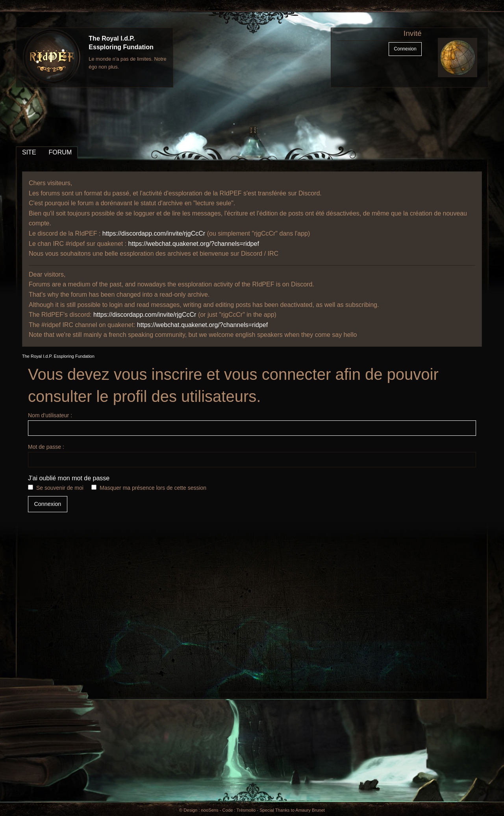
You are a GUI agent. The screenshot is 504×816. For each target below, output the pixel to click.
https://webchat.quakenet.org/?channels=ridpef (194, 244)
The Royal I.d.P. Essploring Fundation (58, 356)
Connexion (405, 49)
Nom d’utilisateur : (252, 424)
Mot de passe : (252, 455)
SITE (29, 152)
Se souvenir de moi (60, 488)
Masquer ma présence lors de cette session (153, 488)
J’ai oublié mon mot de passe (69, 478)
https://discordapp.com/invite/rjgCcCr (154, 233)
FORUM (60, 152)
